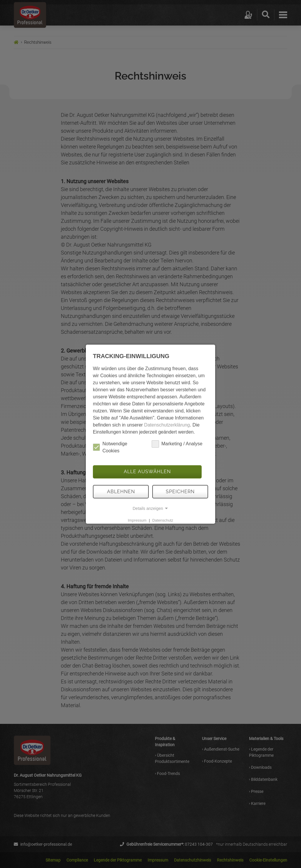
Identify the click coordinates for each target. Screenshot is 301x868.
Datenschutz (163, 520)
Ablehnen (121, 492)
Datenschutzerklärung (167, 425)
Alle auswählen (147, 472)
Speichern (180, 492)
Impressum (137, 520)
